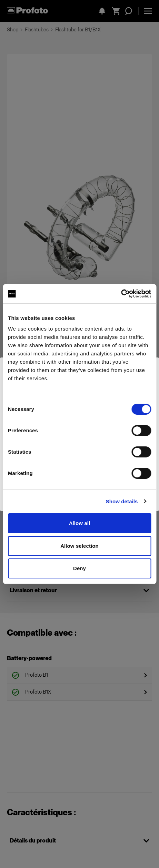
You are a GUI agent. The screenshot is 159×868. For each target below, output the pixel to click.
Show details (122, 501)
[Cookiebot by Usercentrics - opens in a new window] (121, 294)
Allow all (80, 523)
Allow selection (79, 546)
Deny (79, 568)
